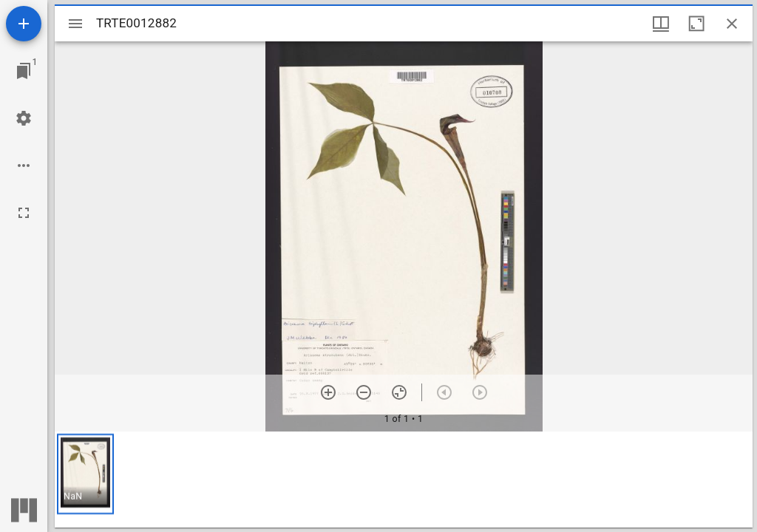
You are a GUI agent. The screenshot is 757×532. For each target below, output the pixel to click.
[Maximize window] (696, 24)
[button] (85, 474)
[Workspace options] (24, 166)
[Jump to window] (24, 71)
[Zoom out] (364, 392)
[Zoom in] (328, 392)
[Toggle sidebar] (75, 24)
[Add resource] (24, 24)
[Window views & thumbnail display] (661, 24)
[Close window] (732, 24)
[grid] (404, 480)
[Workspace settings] (24, 118)
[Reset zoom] (399, 392)
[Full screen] (24, 213)
